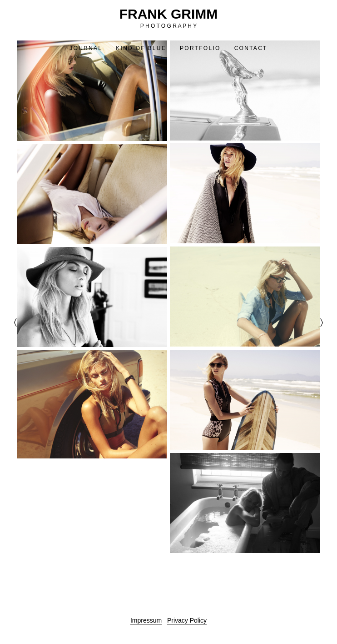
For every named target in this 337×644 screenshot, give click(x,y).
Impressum (146, 620)
